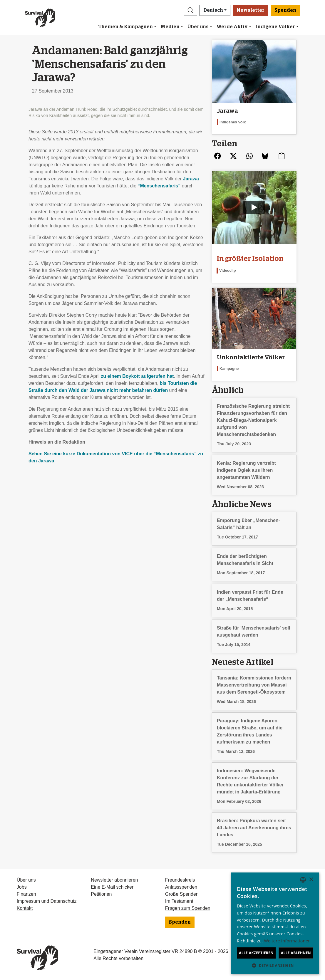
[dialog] (275, 923)
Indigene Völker (275, 27)
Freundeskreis (180, 880)
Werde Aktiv (232, 27)
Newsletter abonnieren (114, 880)
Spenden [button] (285, 10)
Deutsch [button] (213, 10)
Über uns (198, 27)
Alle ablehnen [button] (296, 953)
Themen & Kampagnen (126, 27)
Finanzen (26, 894)
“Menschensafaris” (159, 186)
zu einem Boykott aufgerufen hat (137, 376)
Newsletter (251, 10)
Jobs (22, 887)
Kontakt (25, 908)
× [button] (311, 880)
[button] (190, 10)
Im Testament (179, 901)
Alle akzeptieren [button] (256, 953)
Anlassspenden (181, 887)
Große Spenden (182, 894)
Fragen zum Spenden (188, 908)
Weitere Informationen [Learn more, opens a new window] (288, 941)
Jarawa (191, 179)
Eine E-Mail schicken (113, 887)
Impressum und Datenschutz (47, 901)
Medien (170, 27)
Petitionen (101, 894)
